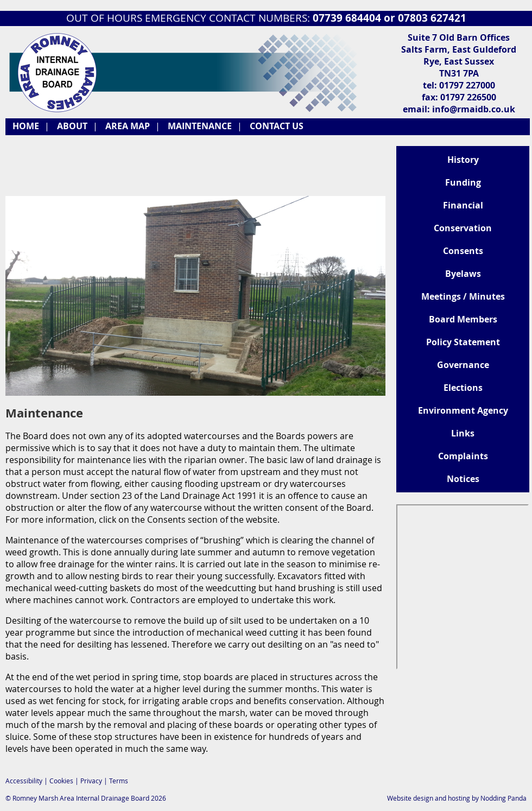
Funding (463, 182)
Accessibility (24, 781)
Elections (463, 388)
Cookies (61, 781)
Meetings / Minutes (463, 296)
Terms (119, 781)
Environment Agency (463, 410)
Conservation (463, 228)
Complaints (463, 456)
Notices (463, 479)
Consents (463, 251)
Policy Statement (463, 342)
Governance (463, 365)
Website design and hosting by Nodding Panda (457, 798)
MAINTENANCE (200, 126)
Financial (463, 205)
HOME (26, 126)
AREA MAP (128, 126)
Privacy (91, 781)
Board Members (463, 319)
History (463, 160)
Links (463, 433)
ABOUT (72, 126)
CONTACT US (277, 126)
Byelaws (463, 274)
